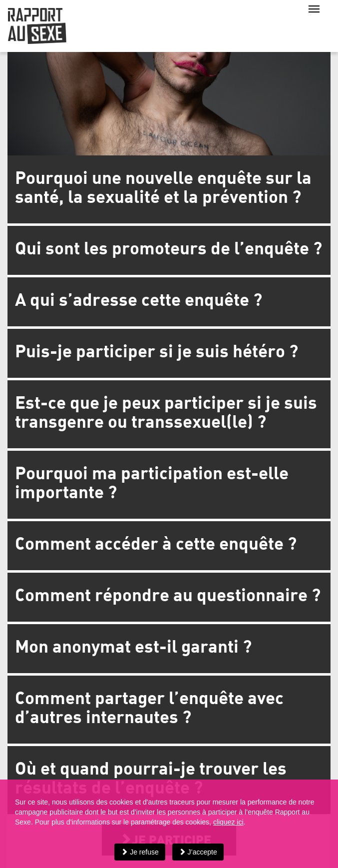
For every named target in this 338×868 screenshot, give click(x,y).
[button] (169, 189)
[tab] (169, 189)
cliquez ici (228, 822)
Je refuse (140, 852)
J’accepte (198, 852)
